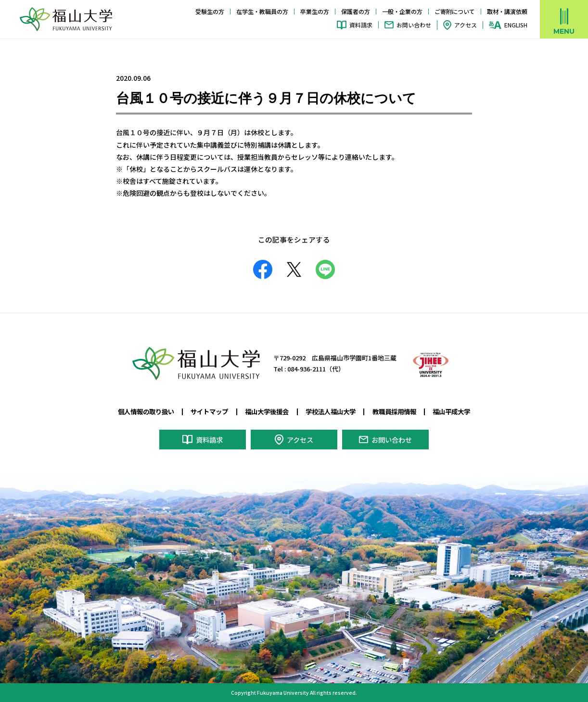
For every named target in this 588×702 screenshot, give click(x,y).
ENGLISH (516, 25)
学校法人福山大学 (332, 411)
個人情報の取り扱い (138, 411)
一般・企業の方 (402, 11)
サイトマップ (205, 411)
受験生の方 (210, 11)
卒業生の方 (315, 11)
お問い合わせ (414, 25)
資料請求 (361, 25)
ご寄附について (455, 11)
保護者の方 (356, 11)
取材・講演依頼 (507, 11)
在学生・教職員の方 (262, 11)
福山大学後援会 (266, 411)
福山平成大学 (460, 411)
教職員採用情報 (400, 411)
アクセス (466, 25)
